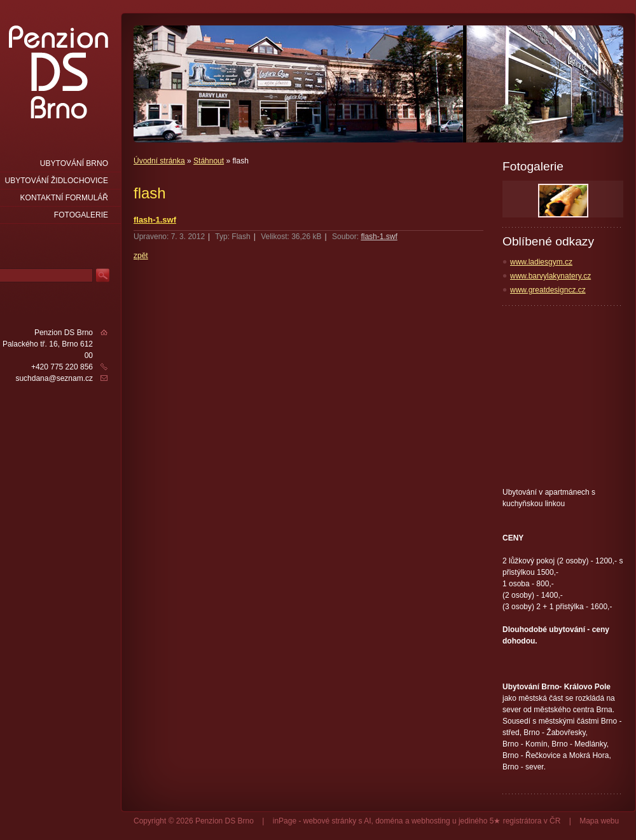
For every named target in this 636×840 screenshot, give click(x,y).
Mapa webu (599, 821)
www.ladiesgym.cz (541, 262)
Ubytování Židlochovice (57, 181)
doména (389, 821)
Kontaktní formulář (64, 198)
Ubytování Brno (74, 163)
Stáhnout (209, 161)
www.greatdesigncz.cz (548, 290)
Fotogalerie (81, 215)
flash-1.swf (155, 220)
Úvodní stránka (159, 161)
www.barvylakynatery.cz (550, 276)
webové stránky (330, 821)
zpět (141, 256)
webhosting (431, 821)
